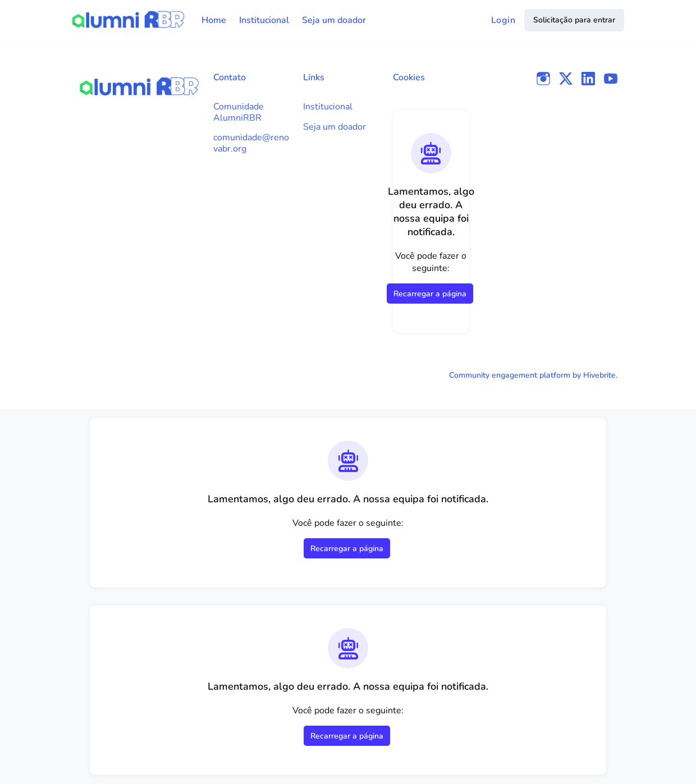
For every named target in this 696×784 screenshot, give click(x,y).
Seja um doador (335, 127)
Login (503, 20)
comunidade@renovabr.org (251, 143)
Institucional (328, 107)
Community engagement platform (510, 375)
